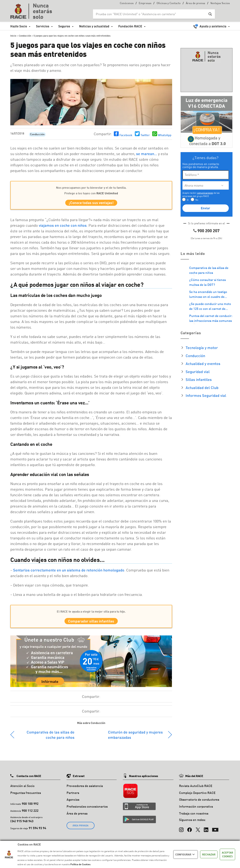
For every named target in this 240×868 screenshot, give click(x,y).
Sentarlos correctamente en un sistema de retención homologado (68, 572)
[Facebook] (190, 831)
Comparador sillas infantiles (91, 624)
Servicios (43, 26)
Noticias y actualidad (94, 26)
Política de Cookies (80, 864)
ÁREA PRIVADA (81, 829)
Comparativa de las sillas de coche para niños (51, 738)
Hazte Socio (19, 26)
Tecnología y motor (202, 348)
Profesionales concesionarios (87, 810)
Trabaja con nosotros (194, 817)
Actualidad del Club (202, 387)
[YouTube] (215, 831)
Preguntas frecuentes (26, 796)
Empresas (145, 3)
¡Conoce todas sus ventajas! (91, 204)
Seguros (64, 26)
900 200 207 (208, 231)
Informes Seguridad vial (206, 395)
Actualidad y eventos (203, 363)
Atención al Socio (22, 789)
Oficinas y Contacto (169, 3)
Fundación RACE (130, 26)
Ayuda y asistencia (213, 26)
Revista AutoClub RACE (196, 789)
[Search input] (150, 14)
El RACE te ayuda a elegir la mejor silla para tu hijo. (91, 613)
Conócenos (127, 3)
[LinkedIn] (206, 831)
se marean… (147, 154)
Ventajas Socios (220, 3)
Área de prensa (195, 3)
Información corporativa (196, 810)
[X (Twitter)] (198, 831)
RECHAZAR (209, 854)
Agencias (73, 803)
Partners (73, 796)
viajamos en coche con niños (63, 227)
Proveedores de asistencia (85, 789)
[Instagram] (181, 831)
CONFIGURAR (186, 854)
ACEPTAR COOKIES (227, 854)
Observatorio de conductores (199, 803)
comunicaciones (205, 193)
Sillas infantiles (199, 379)
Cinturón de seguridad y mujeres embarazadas (135, 738)
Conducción (37, 135)
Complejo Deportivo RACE (197, 796)
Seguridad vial (198, 372)
